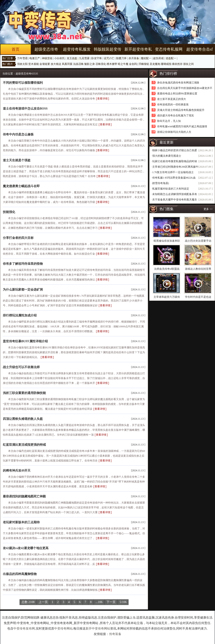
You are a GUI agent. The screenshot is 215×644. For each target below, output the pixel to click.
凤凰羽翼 (67, 64)
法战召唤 (78, 64)
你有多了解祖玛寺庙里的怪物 (23, 262)
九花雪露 (84, 58)
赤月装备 (134, 58)
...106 (99, 598)
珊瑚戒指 (166, 64)
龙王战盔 (72, 58)
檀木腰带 (112, 64)
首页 (16, 49)
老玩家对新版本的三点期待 (21, 519)
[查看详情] (102, 98)
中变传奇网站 (63, 624)
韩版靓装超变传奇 (107, 55)
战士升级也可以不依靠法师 (21, 365)
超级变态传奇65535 (46, 55)
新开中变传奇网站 (98, 624)
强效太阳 (22, 64)
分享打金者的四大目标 (18, 237)
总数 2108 (28, 598)
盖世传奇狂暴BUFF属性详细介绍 (25, 339)
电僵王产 (35, 58)
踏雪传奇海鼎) (161, 183)
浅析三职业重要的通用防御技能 (24, 390)
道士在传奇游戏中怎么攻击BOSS (25, 108)
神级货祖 (47, 58)
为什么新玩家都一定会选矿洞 (23, 288)
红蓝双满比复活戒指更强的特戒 (24, 442)
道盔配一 (171, 58)
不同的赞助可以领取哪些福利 (23, 83)
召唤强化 (101, 64)
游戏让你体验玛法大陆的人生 (174, 132)
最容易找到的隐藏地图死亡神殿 (24, 493)
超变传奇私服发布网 (77, 55)
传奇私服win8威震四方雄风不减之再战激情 (182, 126)
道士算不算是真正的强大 (172, 99)
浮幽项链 (144, 64)
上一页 (43, 598)
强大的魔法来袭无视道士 (167, 156)
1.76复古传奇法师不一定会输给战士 (173, 172)
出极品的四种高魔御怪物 (20, 570)
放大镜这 (56, 64)
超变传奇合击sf (200, 49)
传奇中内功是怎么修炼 (18, 134)
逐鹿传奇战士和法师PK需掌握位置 (177, 94)
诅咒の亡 (109, 58)
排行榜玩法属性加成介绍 (20, 313)
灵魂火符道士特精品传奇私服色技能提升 (181, 110)
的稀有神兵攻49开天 (17, 467)
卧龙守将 (97, 58)
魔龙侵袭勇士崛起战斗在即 (21, 185)
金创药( (133, 64)
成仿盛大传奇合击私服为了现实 (176, 115)
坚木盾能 (34, 64)
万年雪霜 (22, 58)
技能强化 (9, 211)
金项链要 (45, 64)
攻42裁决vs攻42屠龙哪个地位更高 (26, 544)
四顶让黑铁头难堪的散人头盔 (23, 416)
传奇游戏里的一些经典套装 (173, 105)
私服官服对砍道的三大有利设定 (171, 189)
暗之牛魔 (123, 64)
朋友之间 (188, 64)
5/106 (123, 598)
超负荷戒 (158, 58)
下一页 (111, 598)
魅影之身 (90, 64)
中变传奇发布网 (24, 624)
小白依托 (59, 58)
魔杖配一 (146, 58)
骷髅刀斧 (121, 58)
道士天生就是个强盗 (17, 160)
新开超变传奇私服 (138, 55)
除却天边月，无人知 (169, 121)
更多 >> (208, 209)
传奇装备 (115, 630)
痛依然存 (177, 64)
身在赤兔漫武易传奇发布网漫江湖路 (178, 83)
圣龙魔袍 (155, 64)
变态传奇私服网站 (169, 55)
